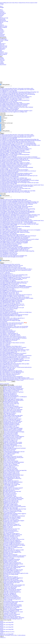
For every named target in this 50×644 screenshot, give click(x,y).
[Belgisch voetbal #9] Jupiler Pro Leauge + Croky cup (13, 278)
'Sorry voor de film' (8, 600)
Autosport (2, 32)
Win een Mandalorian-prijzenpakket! (9, 109)
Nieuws (17, 3)
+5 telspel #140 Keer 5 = (7, 274)
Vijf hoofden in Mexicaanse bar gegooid (12, 420)
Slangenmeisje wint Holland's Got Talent (12, 518)
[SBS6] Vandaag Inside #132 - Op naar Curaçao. (12, 380)
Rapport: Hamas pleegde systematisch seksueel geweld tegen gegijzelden (17, 211)
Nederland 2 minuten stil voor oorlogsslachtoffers (14, 557)
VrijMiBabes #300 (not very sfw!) (9, 253)
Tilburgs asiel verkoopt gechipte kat (11, 396)
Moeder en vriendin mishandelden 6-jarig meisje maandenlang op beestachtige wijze (19, 92)
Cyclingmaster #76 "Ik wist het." (9, 340)
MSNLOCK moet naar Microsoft (10, 555)
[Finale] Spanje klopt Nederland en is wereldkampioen (15, 397)
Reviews (24, 3)
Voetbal (2, 30)
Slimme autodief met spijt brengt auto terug (12, 446)
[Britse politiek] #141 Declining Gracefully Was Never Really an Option (17, 298)
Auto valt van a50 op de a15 (8, 271)
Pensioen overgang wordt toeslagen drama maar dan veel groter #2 (16, 295)
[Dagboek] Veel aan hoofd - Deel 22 (9, 292)
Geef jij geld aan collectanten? (10, 449)
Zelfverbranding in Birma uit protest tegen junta (13, 601)
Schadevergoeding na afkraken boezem (12, 474)
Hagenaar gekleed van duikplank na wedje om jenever (15, 556)
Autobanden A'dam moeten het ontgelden (12, 517)
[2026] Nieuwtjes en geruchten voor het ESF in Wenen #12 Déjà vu (16, 269)
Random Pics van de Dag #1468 (8, 254)
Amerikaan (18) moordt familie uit (11, 565)
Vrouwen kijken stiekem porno (10, 486)
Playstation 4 (3, 44)
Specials (32, 3)
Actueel (2, 11)
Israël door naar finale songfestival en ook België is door (14, 112)
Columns (20, 3)
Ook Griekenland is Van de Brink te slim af (11, 346)
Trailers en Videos (4, 53)
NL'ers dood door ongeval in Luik (10, 440)
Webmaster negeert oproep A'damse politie (13, 497)
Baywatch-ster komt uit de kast (10, 608)
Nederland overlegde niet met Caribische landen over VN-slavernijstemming (17, 94)
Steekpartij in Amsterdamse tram (10, 441)
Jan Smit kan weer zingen (9, 558)
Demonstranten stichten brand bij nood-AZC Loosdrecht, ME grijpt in (17, 186)
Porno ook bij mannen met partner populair (13, 443)
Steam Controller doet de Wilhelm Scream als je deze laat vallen (15, 160)
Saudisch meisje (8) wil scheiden (11, 434)
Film (1, 24)
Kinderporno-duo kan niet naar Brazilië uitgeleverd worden (16, 573)
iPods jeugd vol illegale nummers (11, 504)
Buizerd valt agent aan (8, 526)
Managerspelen (3, 38)
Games (1, 41)
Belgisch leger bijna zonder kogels (11, 508)
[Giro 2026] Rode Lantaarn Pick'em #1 (10, 374)
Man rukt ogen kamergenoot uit (10, 394)
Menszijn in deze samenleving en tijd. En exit (11, 349)
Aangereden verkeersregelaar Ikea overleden (13, 442)
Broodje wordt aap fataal (9, 447)
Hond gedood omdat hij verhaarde (11, 579)
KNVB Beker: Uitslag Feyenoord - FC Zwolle (13, 612)
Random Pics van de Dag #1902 (8, 101)
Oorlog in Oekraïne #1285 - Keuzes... (10, 294)
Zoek (8, 3)
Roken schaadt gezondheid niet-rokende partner (13, 457)
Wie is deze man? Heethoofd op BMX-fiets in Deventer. (13, 283)
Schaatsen (2, 35)
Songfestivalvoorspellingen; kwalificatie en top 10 (12, 305)
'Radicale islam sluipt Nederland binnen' (12, 586)
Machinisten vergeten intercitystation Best (12, 563)
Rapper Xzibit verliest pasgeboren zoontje (12, 525)
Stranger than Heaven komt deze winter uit (11, 190)
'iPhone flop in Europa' (9, 584)
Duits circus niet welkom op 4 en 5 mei (12, 408)
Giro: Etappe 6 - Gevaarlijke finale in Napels (11, 99)
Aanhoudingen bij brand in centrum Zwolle (12, 438)
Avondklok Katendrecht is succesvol (11, 466)
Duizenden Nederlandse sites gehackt (12, 425)
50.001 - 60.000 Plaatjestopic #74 (9, 333)
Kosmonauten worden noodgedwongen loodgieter (14, 521)
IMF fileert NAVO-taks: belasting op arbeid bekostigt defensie (15, 100)
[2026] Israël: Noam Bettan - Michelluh (10, 303)
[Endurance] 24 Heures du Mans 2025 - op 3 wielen (13, 351)
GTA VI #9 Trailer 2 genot (7, 368)
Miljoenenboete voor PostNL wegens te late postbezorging (14, 242)
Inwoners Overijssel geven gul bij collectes (12, 419)
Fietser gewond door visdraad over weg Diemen (13, 392)
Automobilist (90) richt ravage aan (11, 577)
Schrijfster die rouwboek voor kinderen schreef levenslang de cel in (16, 97)
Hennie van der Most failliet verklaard (10, 335)
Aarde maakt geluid (8, 480)
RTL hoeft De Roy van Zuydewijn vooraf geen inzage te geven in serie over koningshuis (20, 158)
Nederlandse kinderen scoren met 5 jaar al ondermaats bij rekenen (15, 270)
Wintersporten (3, 37)
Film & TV (2, 49)
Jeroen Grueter (5, 317)
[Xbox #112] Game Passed (7, 332)
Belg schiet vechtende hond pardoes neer (12, 592)
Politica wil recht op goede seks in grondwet (13, 500)
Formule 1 (2, 31)
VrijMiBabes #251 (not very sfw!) (9, 228)
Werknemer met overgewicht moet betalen (13, 431)
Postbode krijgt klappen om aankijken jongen (13, 399)
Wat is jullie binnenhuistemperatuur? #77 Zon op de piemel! (15, 288)
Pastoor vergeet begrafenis (9, 460)
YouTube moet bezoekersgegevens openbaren (13, 482)
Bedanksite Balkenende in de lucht (11, 401)
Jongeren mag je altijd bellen (10, 588)
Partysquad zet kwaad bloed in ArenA (12, 591)
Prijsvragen (2, 60)
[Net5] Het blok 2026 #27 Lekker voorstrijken (12, 354)
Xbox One (2, 45)
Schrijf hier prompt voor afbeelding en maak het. (12, 359)
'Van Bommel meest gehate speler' (11, 602)
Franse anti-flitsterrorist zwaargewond (11, 524)
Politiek (2, 16)
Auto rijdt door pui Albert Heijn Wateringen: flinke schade (14, 95)
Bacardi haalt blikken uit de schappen (11, 427)
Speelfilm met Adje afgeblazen (10, 594)
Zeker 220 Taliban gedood (9, 414)
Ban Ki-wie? (6, 576)
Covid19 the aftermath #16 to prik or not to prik (12, 308)
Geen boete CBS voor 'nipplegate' (10, 465)
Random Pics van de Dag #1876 (8, 252)
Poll (2, 129)
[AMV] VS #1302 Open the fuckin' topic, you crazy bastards (15, 297)
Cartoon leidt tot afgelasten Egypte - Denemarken (14, 618)
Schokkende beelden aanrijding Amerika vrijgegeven (15, 514)
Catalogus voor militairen (9, 487)
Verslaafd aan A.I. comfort (7, 289)
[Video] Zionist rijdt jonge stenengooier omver (14, 389)
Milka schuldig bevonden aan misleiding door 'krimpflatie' (14, 105)
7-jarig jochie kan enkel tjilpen (10, 613)
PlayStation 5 (3, 48)
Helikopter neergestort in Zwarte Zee (11, 560)
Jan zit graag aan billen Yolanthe (10, 604)
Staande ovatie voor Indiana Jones (11, 537)
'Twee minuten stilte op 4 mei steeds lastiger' (13, 410)
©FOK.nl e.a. (3, 638)
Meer (1, 56)
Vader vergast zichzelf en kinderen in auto (12, 505)
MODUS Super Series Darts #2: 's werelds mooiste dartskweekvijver (16, 367)
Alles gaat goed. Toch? (7, 310)
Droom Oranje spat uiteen (9, 405)
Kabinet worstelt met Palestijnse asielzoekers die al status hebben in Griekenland (19, 157)
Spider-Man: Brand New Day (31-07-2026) (11, 324)
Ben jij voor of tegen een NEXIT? (9, 309)
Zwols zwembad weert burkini (10, 615)
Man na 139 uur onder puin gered (10, 546)
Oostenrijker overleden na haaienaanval (12, 614)
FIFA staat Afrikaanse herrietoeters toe (11, 476)
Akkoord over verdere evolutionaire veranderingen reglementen (15, 360)
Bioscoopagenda (3, 27)
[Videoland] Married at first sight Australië (11, 371)
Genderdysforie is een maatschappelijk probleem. (12, 372)
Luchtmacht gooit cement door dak (11, 501)
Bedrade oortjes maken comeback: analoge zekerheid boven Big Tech (16, 207)
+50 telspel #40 (5, 329)
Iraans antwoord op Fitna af (10, 523)
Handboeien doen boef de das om (10, 503)
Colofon (2, 62)
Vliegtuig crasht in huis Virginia (10, 562)
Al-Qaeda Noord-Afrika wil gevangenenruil (13, 606)
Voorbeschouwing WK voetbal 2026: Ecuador (11, 102)
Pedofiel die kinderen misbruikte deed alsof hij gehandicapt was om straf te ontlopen (19, 180)
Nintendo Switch (4, 46)
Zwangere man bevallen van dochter (11, 483)
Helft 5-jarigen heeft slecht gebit (10, 468)
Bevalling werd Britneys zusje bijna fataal (12, 491)
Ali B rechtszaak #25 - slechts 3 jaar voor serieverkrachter (14, 326)
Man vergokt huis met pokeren (10, 413)
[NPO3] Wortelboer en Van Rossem (9, 365)
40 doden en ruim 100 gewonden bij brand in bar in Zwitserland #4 (16, 356)
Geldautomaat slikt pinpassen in (10, 393)
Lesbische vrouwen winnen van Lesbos (12, 463)
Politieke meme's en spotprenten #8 (9, 313)
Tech (1, 17)
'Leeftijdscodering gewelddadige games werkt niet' (14, 452)
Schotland (4, 322)
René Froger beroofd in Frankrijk (11, 433)
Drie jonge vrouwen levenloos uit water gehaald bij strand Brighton (16, 287)
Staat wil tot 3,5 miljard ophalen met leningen (13, 428)
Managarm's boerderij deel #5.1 (8, 290)
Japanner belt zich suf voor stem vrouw (12, 529)
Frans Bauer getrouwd (8, 553)
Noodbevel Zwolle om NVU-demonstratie (12, 417)
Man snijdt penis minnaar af (9, 490)
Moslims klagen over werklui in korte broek (13, 548)
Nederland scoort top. (6, 330)
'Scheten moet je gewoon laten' (10, 587)
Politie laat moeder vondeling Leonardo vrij (12, 619)
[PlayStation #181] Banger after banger (10, 320)
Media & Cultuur (4, 26)
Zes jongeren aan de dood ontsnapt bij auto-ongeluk (14, 545)
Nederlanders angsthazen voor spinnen (12, 536)
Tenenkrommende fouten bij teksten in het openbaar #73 (14, 328)
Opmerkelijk (3, 19)
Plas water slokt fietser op (9, 549)
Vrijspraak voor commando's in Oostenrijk (12, 412)
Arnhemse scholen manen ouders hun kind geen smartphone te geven (16, 111)
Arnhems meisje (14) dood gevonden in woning (13, 498)
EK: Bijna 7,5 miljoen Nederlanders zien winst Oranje (15, 509)
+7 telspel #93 (5, 273)
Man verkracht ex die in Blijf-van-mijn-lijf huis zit (12, 318)
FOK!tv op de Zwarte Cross (9, 450)
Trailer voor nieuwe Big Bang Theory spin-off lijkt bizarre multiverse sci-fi (17, 93)
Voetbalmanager (3, 39)
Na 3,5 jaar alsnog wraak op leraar (11, 469)
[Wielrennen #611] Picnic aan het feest (10, 264)
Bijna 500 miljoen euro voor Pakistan (11, 391)
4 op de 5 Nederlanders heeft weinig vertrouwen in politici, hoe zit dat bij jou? (18, 171)
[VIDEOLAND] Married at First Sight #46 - (11, 316)
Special (3, 128)
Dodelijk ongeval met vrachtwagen (11, 522)
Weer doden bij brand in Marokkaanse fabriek (13, 564)
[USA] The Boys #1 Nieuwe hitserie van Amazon (12, 343)
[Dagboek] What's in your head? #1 (9, 284)
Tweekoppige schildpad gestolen (10, 445)
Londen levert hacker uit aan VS (10, 426)
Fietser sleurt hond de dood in (10, 459)
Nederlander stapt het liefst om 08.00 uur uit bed (14, 539)
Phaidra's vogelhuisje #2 (7, 370)
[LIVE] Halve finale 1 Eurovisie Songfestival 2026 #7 (13, 337)
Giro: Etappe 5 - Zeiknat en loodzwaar (9, 108)
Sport (1, 28)
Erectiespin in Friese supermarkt (11, 595)
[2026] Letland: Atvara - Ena (8, 363)
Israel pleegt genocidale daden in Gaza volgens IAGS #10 (14, 282)
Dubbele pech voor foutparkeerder (11, 515)
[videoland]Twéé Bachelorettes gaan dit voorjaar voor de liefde (15, 358)
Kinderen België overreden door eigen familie (13, 415)
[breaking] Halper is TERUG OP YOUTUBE (11, 302)
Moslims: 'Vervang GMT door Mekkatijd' (13, 590)
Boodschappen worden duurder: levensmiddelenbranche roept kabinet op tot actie (19, 176)
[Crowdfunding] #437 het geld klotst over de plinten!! (13, 353)
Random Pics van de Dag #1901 (8, 184)
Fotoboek (2, 59)
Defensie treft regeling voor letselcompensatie (13, 407)
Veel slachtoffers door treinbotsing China (12, 567)
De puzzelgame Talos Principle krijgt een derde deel (12, 151)
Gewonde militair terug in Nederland (11, 403)
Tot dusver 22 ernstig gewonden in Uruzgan (13, 511)
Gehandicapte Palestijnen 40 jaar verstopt (12, 422)
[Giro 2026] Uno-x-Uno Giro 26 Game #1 (10, 373)
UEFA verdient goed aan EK (9, 512)
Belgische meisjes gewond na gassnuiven (12, 599)
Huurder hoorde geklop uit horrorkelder (12, 559)
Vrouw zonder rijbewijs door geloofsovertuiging (14, 432)
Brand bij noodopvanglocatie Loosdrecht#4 (11, 301)
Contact (2, 61)
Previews (28, 3)
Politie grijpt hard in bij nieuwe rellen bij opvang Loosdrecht (15, 98)
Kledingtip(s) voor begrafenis (8, 281)
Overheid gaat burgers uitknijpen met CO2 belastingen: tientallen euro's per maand (19, 183)
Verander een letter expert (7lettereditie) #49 (11, 280)
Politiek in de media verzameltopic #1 (10, 319)
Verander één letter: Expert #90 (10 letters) (11, 276)
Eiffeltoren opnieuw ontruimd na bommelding (13, 390)
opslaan (2, 87)
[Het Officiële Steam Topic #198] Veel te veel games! (13, 347)
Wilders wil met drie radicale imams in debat (13, 580)
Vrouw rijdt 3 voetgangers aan (10, 593)
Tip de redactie (3, 65)
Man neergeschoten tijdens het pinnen (11, 435)
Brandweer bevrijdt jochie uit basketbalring (12, 387)
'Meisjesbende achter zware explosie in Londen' (14, 550)
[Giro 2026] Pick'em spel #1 (8, 375)
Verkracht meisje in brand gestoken (11, 406)
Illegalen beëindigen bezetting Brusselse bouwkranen (14, 448)
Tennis (1, 33)
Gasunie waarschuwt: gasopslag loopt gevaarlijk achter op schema (16, 137)
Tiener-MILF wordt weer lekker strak (11, 404)
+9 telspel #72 (5, 345)
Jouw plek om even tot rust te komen (9, 366)
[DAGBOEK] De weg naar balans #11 (10, 339)
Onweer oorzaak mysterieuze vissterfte (11, 472)
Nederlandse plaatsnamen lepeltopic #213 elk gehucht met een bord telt (17, 379)
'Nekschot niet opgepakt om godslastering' (13, 542)
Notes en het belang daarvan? (8, 331)
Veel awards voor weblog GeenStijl (11, 574)
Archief (36, 3)
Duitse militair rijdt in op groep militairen (12, 411)
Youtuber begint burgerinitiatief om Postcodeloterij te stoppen (15, 350)
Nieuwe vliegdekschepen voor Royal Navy (12, 479)
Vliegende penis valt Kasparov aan (11, 538)
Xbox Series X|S (3, 47)
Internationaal (3, 13)
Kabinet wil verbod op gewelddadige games (13, 609)
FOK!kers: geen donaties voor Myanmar (12, 551)
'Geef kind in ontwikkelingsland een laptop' (12, 605)
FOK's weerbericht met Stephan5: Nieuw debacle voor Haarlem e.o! (16, 164)
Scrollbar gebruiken (5, 85)
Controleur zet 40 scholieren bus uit (11, 531)
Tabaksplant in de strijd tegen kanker (11, 502)
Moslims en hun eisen (8, 528)
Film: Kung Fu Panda (8, 455)
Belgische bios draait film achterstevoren (12, 616)
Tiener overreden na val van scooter (11, 418)
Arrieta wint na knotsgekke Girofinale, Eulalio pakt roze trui (14, 159)
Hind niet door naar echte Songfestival (12, 540)
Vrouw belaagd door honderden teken (11, 453)
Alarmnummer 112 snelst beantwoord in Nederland (14, 516)
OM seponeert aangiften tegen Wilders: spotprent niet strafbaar (15, 104)
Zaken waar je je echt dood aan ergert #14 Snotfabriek (13, 338)
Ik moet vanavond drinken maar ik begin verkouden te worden (15, 378)
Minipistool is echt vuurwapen (10, 398)
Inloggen (2, 4)
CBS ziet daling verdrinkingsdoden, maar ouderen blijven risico (15, 181)
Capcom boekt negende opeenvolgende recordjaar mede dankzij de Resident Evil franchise (20, 141)
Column (3, 126)
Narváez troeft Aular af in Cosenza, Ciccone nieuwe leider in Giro (15, 188)
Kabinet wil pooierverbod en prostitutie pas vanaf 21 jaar (14, 106)
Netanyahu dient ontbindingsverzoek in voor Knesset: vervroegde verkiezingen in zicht (20, 145)
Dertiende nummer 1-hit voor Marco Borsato (13, 421)
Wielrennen (2, 34)
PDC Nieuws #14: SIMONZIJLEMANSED (11, 291)
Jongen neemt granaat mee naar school (11, 583)
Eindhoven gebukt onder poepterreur (11, 481)
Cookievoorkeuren (22, 635)
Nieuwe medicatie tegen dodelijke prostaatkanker (14, 462)
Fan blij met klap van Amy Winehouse (11, 489)
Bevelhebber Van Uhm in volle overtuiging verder (14, 585)
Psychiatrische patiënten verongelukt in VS (12, 571)
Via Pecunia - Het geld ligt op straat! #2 (10, 336)
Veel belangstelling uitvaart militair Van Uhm (13, 570)
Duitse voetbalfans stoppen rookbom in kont (13, 535)
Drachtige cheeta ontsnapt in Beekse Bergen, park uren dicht (14, 148)
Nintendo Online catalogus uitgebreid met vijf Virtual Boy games (15, 152)
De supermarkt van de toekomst (10, 494)
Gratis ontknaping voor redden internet (11, 572)
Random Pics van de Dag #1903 (8, 91)
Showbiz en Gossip (4, 18)
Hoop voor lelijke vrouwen (10, 467)
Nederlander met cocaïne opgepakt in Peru (12, 552)
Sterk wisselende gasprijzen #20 (8, 352)
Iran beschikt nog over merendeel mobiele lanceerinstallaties (14, 170)
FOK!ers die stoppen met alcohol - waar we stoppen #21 (13, 357)
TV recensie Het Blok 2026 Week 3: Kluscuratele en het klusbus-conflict (17, 88)
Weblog (5, 3)
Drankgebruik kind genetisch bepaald (11, 424)
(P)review (3, 127)
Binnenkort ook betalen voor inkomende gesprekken (15, 507)
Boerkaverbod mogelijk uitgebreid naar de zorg (13, 581)
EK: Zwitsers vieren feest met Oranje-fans (12, 510)
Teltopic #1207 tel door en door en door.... (11, 267)
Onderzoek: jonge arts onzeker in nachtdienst (13, 429)
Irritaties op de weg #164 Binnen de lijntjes (11, 361)
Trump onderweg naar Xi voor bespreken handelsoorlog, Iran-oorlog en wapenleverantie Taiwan (22, 185)
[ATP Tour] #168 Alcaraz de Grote (9, 306)
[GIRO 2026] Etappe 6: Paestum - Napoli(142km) (12, 296)
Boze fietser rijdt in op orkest (9, 493)
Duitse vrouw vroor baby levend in (11, 519)
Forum (1, 3)
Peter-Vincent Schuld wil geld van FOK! (12, 598)
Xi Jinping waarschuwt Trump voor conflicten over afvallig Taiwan (16, 312)
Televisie (2, 25)
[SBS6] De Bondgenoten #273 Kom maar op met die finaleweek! (15, 277)
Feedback (2, 63)
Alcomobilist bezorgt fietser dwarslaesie (12, 543)
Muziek (2, 23)
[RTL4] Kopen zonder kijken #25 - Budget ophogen (13, 285)
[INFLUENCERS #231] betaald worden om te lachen (13, 268)
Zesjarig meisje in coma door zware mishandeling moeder (14, 275)
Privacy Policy (14, 635)
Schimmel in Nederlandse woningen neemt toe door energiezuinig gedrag (17, 251)
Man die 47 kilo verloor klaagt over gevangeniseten (14, 566)
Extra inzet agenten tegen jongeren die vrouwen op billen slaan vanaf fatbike (18, 191)
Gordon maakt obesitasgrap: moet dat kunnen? (12, 257)
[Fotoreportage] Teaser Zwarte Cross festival (13, 456)
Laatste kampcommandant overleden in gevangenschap (15, 470)
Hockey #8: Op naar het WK (8, 325)
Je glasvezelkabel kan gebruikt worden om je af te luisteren (14, 231)
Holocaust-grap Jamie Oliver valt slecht (12, 439)
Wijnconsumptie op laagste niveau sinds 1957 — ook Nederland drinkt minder (18, 144)
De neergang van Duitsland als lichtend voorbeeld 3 (12, 299)
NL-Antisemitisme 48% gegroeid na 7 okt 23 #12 (12, 304)
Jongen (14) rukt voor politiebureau (11, 597)
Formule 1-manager (4, 40)
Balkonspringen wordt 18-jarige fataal (12, 484)
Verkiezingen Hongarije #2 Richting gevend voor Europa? (14, 315)
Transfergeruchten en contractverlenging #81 (11, 377)
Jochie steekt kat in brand (9, 454)
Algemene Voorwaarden (5, 635)
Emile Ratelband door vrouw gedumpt (11, 607)
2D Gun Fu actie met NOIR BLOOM (9, 177)
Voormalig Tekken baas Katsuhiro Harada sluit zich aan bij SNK (15, 174)
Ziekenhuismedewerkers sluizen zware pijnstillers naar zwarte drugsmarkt (17, 90)
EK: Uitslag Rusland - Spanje (10, 496)
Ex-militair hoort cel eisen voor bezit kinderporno (14, 436)
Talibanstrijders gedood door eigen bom (12, 477)
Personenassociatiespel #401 (8, 311)
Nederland (2, 12)
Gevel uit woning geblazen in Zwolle (11, 611)
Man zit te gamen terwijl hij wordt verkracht (13, 386)
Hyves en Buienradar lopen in (10, 495)
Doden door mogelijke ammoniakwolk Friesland (14, 544)
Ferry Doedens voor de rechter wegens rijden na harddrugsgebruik (16, 179)
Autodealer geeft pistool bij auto (10, 530)
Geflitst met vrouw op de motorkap (11, 461)
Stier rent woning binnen (9, 532)
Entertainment (3, 20)
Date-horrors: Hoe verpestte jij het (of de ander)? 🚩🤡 (13, 323)
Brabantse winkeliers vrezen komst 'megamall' (13, 488)
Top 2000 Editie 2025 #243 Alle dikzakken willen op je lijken (15, 364)
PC (1, 42)
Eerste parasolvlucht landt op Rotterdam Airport (13, 475)
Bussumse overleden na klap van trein (11, 473)
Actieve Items (12, 3)
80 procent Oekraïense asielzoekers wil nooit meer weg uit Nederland (16, 107)
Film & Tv (4, 121)
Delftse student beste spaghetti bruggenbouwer (13, 578)
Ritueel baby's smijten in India (10, 569)
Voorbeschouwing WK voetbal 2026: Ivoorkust (11, 187)
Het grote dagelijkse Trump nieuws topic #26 (11, 265)
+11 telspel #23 (5, 344)
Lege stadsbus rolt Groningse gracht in (11, 533)
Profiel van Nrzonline (5, 384)
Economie (2, 14)
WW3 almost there (6, 342)
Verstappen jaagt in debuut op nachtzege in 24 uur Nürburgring (15, 192)
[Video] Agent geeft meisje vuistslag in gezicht (14, 400)
